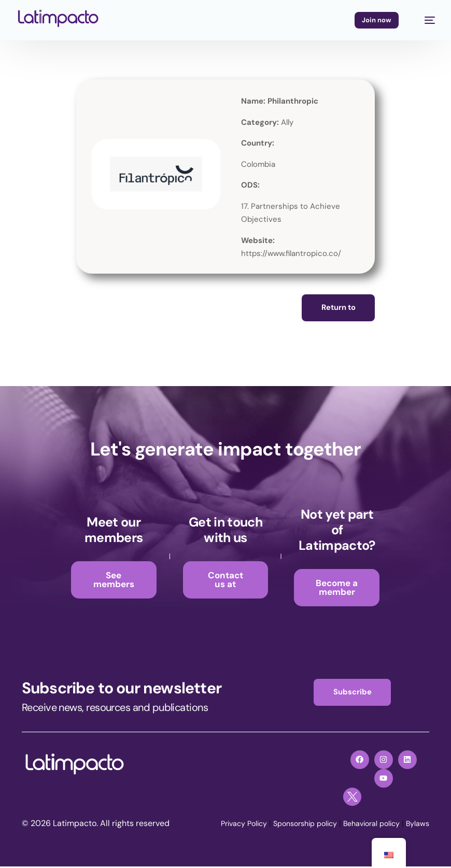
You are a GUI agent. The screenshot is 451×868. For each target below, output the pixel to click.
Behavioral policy (363, 825)
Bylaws (416, 825)
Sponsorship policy (288, 825)
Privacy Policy (219, 825)
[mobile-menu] (425, 20)
